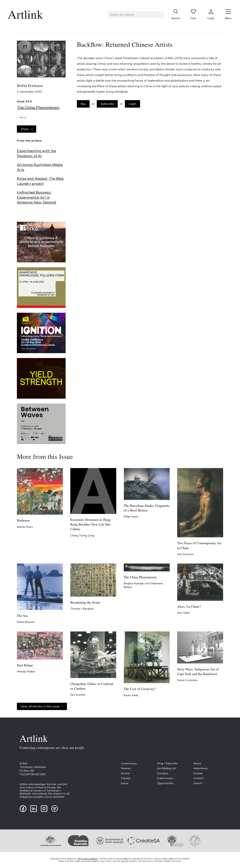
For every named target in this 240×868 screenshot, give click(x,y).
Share (27, 129)
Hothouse (23, 521)
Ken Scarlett (78, 695)
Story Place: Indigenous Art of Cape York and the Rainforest (198, 672)
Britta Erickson (30, 86)
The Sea (22, 616)
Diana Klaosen (26, 622)
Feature (23, 117)
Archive (125, 773)
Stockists (163, 773)
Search (198, 783)
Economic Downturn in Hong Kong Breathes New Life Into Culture (90, 525)
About (197, 763)
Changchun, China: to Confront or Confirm (92, 686)
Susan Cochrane (187, 680)
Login (132, 104)
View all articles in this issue (42, 706)
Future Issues (165, 778)
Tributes (126, 778)
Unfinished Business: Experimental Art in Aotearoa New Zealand (37, 197)
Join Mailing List (166, 768)
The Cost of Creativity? (140, 689)
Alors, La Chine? (189, 607)
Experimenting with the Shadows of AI (36, 153)
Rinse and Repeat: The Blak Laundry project (40, 181)
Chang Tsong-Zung (82, 535)
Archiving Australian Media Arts (40, 167)
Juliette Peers (25, 527)
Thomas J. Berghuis (82, 609)
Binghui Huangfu (134, 583)
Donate (198, 773)
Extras (125, 783)
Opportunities (165, 783)
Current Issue (129, 763)
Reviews (126, 768)
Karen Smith (131, 695)
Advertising (200, 768)
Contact (198, 778)
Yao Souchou (185, 554)
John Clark (183, 613)
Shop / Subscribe (167, 763)
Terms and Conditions (88, 859)
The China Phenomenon (38, 107)
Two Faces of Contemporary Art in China (199, 546)
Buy (83, 104)
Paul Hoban (25, 666)
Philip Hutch (131, 517)
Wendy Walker (26, 671)
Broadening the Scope (85, 603)
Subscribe (107, 104)
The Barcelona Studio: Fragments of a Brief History (147, 508)
